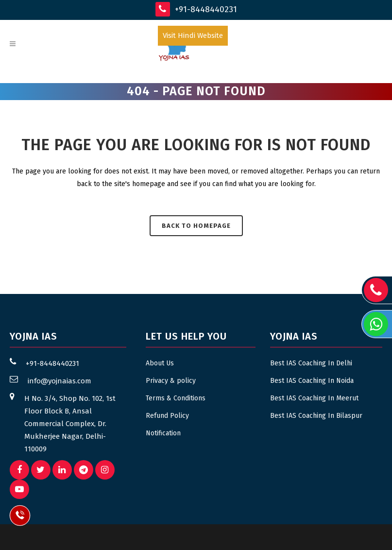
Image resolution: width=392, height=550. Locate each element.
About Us (160, 363)
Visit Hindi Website (193, 35)
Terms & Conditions (176, 398)
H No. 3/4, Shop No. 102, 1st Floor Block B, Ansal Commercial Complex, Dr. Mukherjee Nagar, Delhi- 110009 (70, 424)
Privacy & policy (171, 381)
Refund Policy (167, 416)
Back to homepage (196, 226)
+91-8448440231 (196, 9)
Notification (163, 433)
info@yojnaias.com (60, 381)
